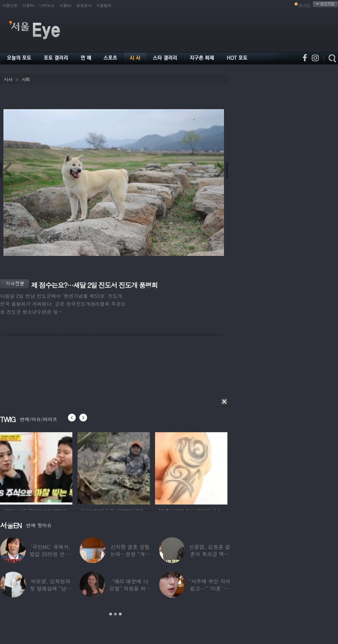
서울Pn (28, 5)
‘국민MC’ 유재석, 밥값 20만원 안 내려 (50, 554)
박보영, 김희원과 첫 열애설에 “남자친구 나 (50, 588)
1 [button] (111, 614)
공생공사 (84, 5)
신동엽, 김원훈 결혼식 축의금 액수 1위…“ (210, 554)
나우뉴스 (47, 5)
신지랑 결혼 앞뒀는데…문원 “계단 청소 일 (130, 554)
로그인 (304, 5)
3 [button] (120, 614)
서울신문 (10, 5)
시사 (8, 79)
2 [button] (115, 614)
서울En (65, 5)
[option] (36, 467)
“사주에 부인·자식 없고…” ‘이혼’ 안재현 (209, 588)
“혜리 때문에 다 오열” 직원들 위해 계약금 (130, 588)
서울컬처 (104, 5)
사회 (25, 79)
